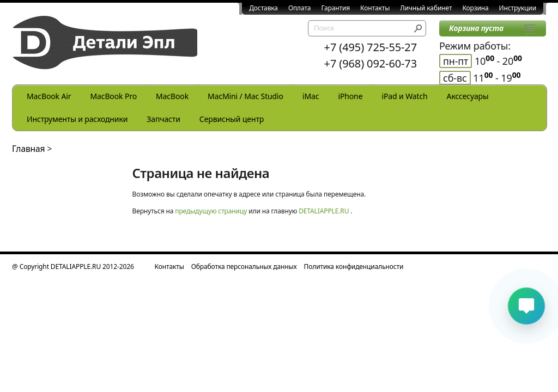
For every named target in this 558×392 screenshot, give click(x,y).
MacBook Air (49, 96)
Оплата (300, 8)
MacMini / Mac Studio (245, 96)
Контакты (375, 8)
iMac (311, 96)
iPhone (350, 96)
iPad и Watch (404, 96)
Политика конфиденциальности (354, 267)
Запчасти (163, 119)
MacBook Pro (113, 96)
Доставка (263, 8)
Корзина (475, 8)
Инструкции (518, 8)
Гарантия (335, 8)
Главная (29, 149)
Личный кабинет (426, 8)
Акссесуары (468, 96)
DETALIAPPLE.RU (324, 211)
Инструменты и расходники (77, 119)
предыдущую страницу (211, 211)
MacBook (172, 96)
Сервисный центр (232, 119)
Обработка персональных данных (244, 267)
